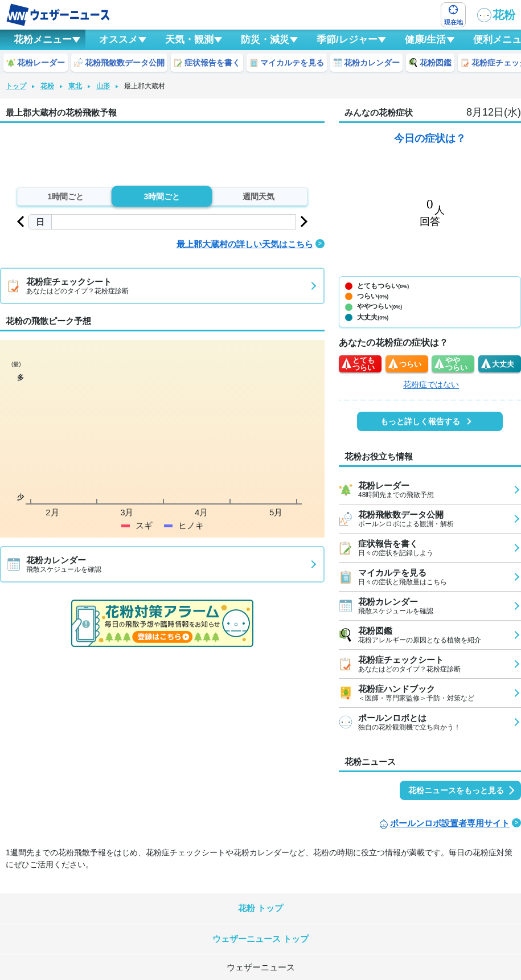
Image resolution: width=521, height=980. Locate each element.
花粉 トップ (260, 908)
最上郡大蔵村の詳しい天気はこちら (245, 244)
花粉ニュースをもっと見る (456, 790)
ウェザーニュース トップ (260, 939)
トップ (16, 86)
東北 (75, 86)
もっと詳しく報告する (420, 421)
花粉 (496, 15)
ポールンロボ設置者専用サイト (450, 823)
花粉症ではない (431, 384)
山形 (103, 86)
